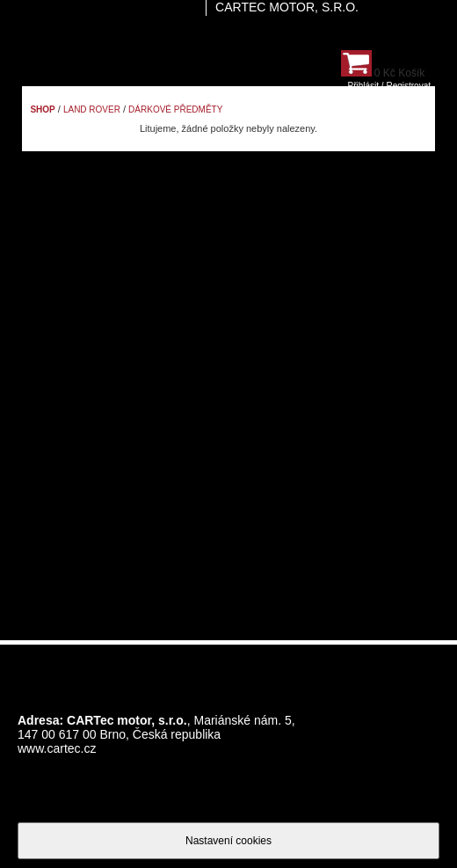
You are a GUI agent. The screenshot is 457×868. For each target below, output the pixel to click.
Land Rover (92, 109)
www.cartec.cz (57, 748)
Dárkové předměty (175, 109)
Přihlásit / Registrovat (389, 86)
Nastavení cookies (228, 841)
